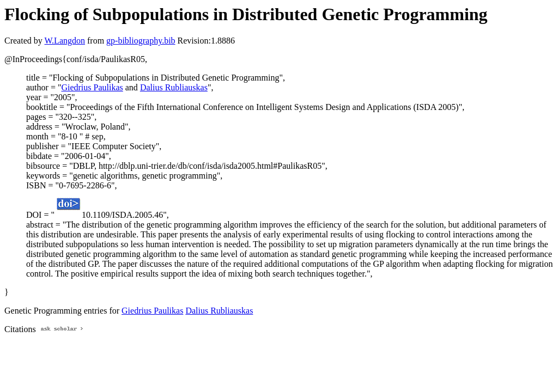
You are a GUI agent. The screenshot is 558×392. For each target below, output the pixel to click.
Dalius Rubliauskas (174, 87)
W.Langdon (65, 41)
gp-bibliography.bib (141, 41)
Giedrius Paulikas (92, 87)
